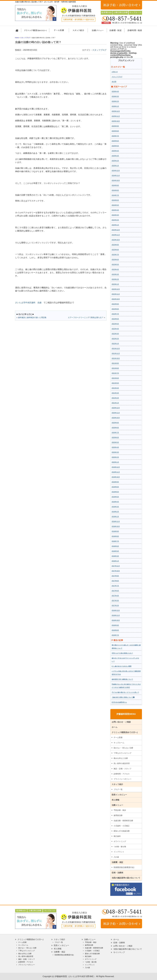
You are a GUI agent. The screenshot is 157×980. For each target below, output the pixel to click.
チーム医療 (118, 737)
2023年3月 (115, 274)
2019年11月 (116, 472)
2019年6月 (115, 492)
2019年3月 (115, 507)
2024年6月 (115, 200)
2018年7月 (115, 541)
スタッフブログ (99, 50)
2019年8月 (115, 487)
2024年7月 (115, 195)
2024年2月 (115, 220)
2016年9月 (115, 625)
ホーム (18, 32)
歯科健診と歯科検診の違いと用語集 (32, 317)
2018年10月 (116, 526)
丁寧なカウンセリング (122, 753)
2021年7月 (115, 373)
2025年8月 (115, 131)
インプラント (119, 852)
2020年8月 (115, 428)
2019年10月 (116, 477)
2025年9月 (115, 126)
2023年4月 (115, 269)
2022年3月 (115, 334)
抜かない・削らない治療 (123, 748)
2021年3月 (115, 393)
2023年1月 (115, 284)
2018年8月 (115, 536)
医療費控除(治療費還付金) (124, 867)
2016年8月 (115, 630)
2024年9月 (115, 185)
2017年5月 (115, 591)
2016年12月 (116, 610)
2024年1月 (115, 225)
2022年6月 (115, 319)
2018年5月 (115, 551)
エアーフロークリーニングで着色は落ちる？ (86, 317)
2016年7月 (115, 635)
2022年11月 (116, 294)
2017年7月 (115, 586)
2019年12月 (116, 467)
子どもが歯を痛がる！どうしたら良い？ (125, 692)
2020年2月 (115, 457)
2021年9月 (115, 363)
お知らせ (115, 72)
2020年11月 (116, 413)
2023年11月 (116, 235)
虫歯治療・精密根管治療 (123, 821)
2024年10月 (116, 180)
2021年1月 (115, 403)
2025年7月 (115, 136)
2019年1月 (115, 517)
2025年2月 (115, 161)
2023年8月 (115, 250)
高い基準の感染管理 (122, 763)
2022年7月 (115, 314)
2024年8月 (115, 190)
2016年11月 (116, 615)
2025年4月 (115, 151)
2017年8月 (115, 581)
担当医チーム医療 (60, 32)
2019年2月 (115, 512)
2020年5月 (115, 442)
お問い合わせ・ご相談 (121, 722)
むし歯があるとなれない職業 (122, 666)
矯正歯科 (117, 836)
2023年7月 (115, 255)
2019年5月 (115, 497)
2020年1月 (115, 462)
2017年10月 (116, 571)
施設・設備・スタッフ (122, 769)
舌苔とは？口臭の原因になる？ (122, 653)
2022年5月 (115, 324)
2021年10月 (116, 358)
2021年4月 (115, 388)
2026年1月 (115, 106)
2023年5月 (115, 264)
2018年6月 (115, 546)
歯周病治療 (118, 815)
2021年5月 (115, 383)
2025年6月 (115, 141)
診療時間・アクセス (122, 774)
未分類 (114, 82)
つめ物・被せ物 (120, 847)
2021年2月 (115, 398)
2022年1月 (115, 344)
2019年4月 (115, 502)
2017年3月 (115, 601)
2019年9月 (115, 482)
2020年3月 (115, 452)
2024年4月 (115, 210)
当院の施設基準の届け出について (126, 878)
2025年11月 (116, 116)
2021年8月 (115, 368)
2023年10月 (116, 240)
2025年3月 (115, 156)
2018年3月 (115, 556)
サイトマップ (119, 952)
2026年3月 (115, 96)
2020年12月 (116, 408)
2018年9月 (115, 531)
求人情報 (115, 800)
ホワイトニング (120, 841)
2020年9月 (115, 423)
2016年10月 (116, 620)
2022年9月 (115, 304)
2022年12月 (116, 289)
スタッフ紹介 (78, 32)
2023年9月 (115, 245)
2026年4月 (115, 91)
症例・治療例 (117, 873)
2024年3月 (115, 215)
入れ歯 (116, 857)
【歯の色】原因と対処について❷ (123, 697)
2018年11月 (116, 521)
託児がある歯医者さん (119, 702)
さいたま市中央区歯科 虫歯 (28, 303)
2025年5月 (115, 146)
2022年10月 (116, 299)
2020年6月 (115, 437)
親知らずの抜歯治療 (122, 831)
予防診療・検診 (120, 810)
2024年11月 (116, 176)
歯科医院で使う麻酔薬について (122, 679)
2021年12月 (116, 349)
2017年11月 (116, 566)
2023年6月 (115, 260)
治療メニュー (95, 32)
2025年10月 (116, 121)
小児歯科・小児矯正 (122, 826)
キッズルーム (119, 743)
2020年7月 (115, 433)
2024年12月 (116, 171)
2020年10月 (116, 418)
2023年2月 (115, 279)
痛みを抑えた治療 (121, 758)
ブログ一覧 (118, 789)
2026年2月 (115, 101)
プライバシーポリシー (122, 779)
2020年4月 (115, 447)
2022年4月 (115, 329)
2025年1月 (115, 166)
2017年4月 (115, 596)
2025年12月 (116, 111)
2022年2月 (115, 339)
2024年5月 (115, 205)
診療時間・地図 (133, 32)
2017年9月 (115, 576)
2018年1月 (115, 561)
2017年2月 (115, 606)
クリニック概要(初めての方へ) (35, 32)
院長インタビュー (119, 795)
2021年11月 (116, 353)
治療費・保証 (114, 32)
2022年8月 (115, 309)
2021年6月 (115, 378)
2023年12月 (116, 230)
